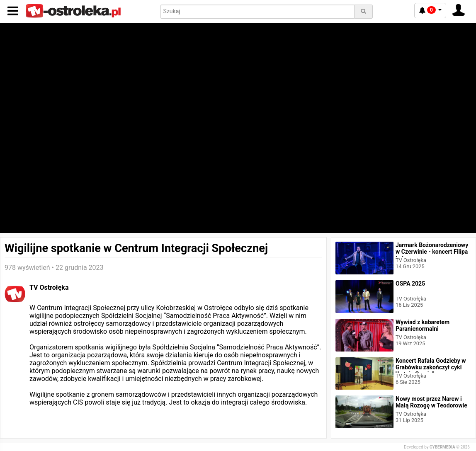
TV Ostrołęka (49, 287)
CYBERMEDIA (442, 447)
